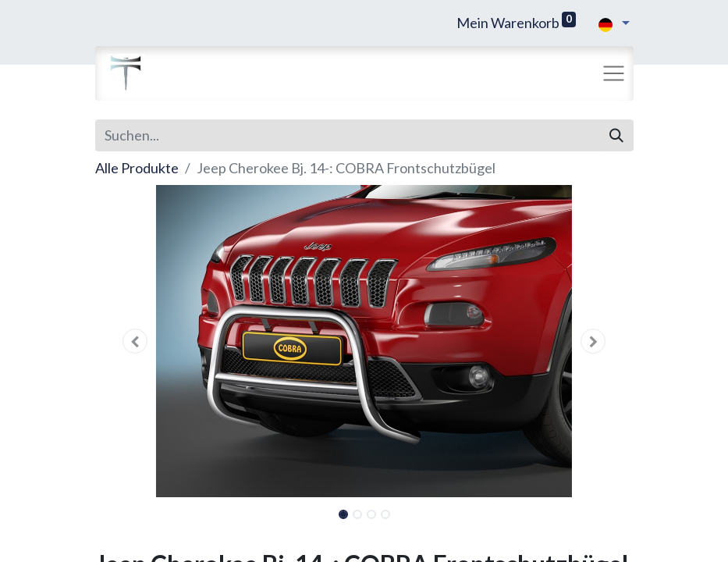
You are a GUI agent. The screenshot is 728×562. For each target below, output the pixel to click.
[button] (136, 341)
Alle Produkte (137, 168)
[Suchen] (616, 135)
